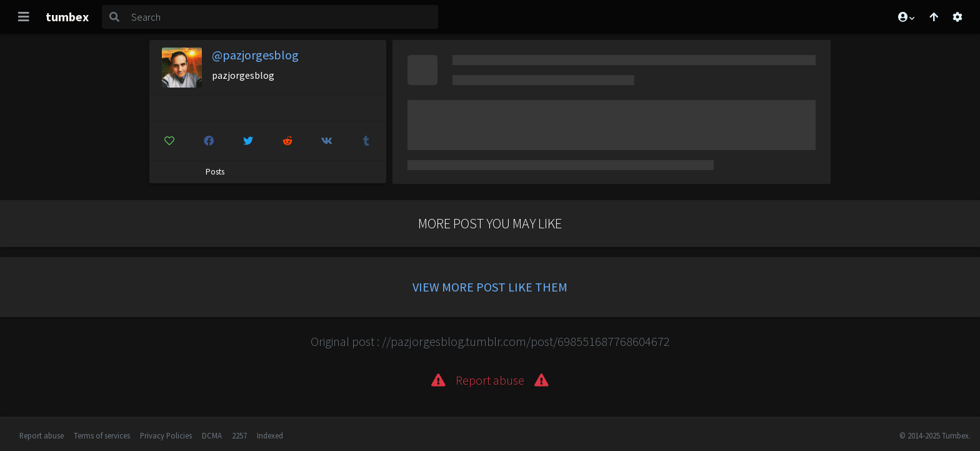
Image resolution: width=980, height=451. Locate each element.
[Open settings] (957, 17)
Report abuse (42, 435)
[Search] (282, 17)
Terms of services (102, 435)
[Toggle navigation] (24, 17)
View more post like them (490, 287)
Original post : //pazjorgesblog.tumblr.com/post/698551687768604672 (490, 341)
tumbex (67, 17)
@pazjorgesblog (255, 55)
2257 (239, 435)
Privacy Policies (166, 435)
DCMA (212, 435)
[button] (906, 17)
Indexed (270, 435)
